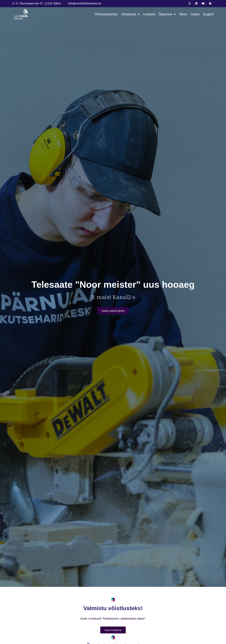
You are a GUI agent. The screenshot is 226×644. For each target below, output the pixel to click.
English (208, 14)
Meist (183, 14)
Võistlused (131, 14)
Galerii (195, 14)
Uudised (149, 14)
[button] (113, 311)
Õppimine (167, 14)
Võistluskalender (106, 14)
